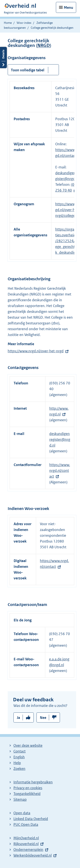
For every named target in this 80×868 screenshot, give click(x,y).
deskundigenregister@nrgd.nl (60, 439)
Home (8, 23)
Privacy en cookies (28, 788)
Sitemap (20, 799)
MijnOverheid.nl (26, 838)
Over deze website (28, 745)
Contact (20, 751)
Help (17, 763)
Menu (68, 7)
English (19, 757)
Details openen (3, 58)
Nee (43, 718)
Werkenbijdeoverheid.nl (33, 855)
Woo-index (24, 23)
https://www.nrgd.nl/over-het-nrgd (36, 351)
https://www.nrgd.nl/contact (60, 471)
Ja (18, 718)
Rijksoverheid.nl (26, 844)
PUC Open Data (26, 825)
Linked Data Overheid (31, 819)
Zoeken (19, 769)
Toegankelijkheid (27, 794)
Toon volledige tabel (28, 70)
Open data (22, 813)
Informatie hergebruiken (33, 782)
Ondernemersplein (28, 850)
